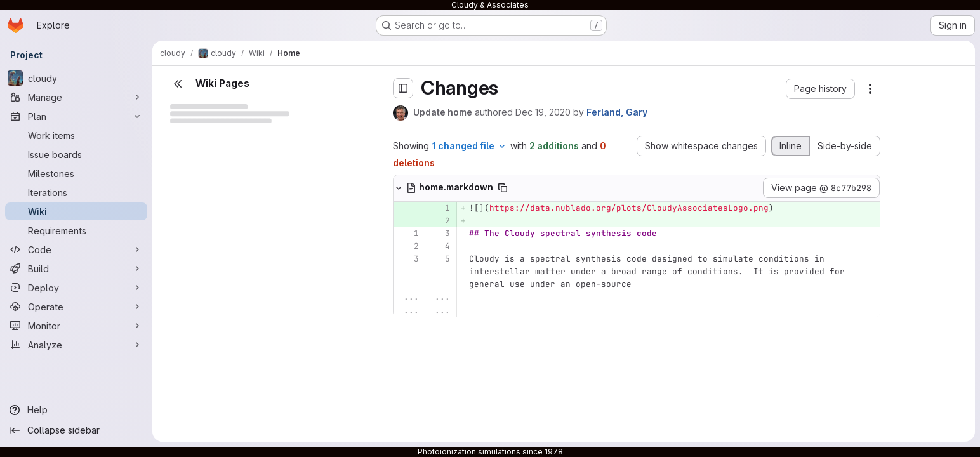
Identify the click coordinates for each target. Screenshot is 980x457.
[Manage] (76, 97)
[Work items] (76, 135)
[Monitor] (76, 326)
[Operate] (76, 307)
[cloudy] (76, 78)
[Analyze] (76, 345)
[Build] (76, 268)
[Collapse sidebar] (76, 430)
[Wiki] (76, 211)
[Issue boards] (76, 154)
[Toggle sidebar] (403, 88)
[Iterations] (76, 192)
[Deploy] (76, 288)
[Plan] (76, 116)
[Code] (76, 249)
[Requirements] (76, 230)
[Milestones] (76, 173)
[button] (820, 89)
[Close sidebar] (178, 84)
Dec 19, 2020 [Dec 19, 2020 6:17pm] (543, 112)
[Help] (76, 410)
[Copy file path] (503, 188)
